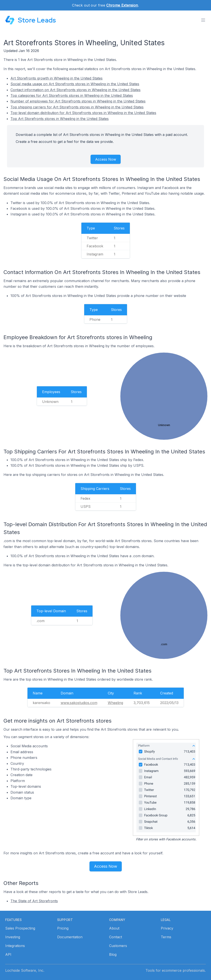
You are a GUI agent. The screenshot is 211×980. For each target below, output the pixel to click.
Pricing (63, 928)
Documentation (70, 937)
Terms (166, 937)
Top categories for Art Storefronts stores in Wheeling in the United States (72, 95)
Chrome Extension (122, 5)
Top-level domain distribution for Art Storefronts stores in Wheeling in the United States (83, 113)
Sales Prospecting (20, 928)
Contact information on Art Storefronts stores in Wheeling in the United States (75, 90)
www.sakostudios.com (79, 703)
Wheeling (115, 703)
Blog (113, 954)
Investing (13, 937)
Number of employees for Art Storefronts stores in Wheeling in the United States (78, 101)
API (8, 954)
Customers (118, 946)
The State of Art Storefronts (34, 901)
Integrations (15, 946)
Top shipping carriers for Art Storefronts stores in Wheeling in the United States (77, 107)
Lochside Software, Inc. (25, 970)
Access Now (106, 159)
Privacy (167, 928)
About (114, 928)
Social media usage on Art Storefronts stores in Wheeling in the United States (75, 84)
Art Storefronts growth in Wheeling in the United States (57, 78)
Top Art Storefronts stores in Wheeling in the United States (60, 119)
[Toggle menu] (203, 20)
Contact (116, 937)
